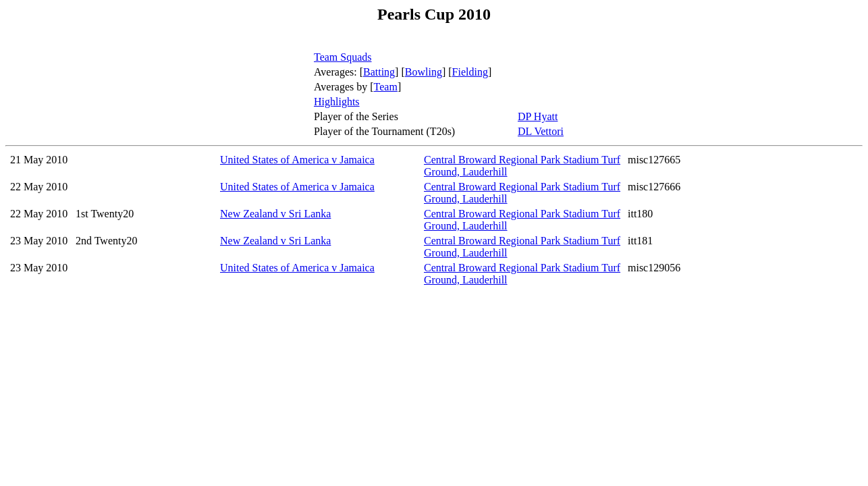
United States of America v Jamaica (297, 160)
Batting (379, 72)
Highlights (337, 102)
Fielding (470, 72)
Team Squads (343, 57)
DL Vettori (541, 131)
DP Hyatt (538, 116)
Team (386, 87)
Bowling (424, 72)
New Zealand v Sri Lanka (275, 214)
